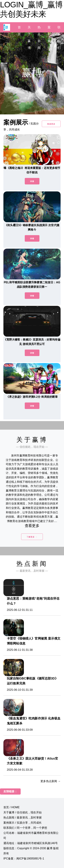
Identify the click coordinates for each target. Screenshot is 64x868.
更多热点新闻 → (51, 781)
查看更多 (32, 526)
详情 (32, 181)
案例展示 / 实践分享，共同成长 (23, 823)
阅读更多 (51, 124)
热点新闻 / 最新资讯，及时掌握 (23, 818)
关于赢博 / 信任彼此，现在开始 (23, 812)
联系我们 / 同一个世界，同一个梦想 (25, 828)
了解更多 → (32, 537)
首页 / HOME (12, 807)
